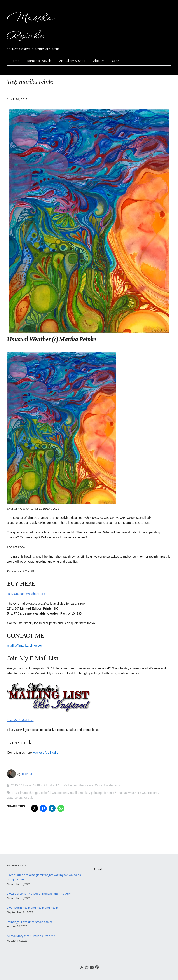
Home (15, 61)
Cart (115, 61)
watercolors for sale (20, 798)
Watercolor (113, 785)
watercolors (150, 793)
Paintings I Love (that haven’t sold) (29, 922)
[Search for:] (110, 869)
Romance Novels (39, 61)
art (14, 793)
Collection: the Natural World (84, 785)
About (97, 61)
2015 (15, 785)
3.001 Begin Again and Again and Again (32, 908)
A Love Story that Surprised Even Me (31, 936)
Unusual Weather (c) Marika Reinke (51, 339)
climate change (28, 793)
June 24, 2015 (17, 100)
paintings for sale (103, 793)
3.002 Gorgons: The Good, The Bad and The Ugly (39, 894)
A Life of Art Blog (32, 785)
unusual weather (128, 793)
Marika (27, 774)
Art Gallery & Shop (72, 61)
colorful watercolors (54, 793)
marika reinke (79, 793)
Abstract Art (54, 785)
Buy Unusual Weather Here (26, 594)
